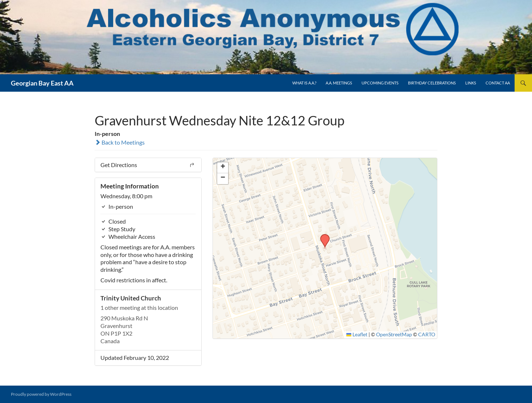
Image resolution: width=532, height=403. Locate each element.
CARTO (427, 335)
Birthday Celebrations (432, 83)
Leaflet (357, 335)
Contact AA (498, 83)
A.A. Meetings (339, 83)
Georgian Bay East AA (42, 83)
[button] (322, 236)
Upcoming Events (380, 83)
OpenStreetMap (394, 335)
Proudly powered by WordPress (41, 394)
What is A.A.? (304, 83)
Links (471, 83)
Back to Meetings (120, 142)
